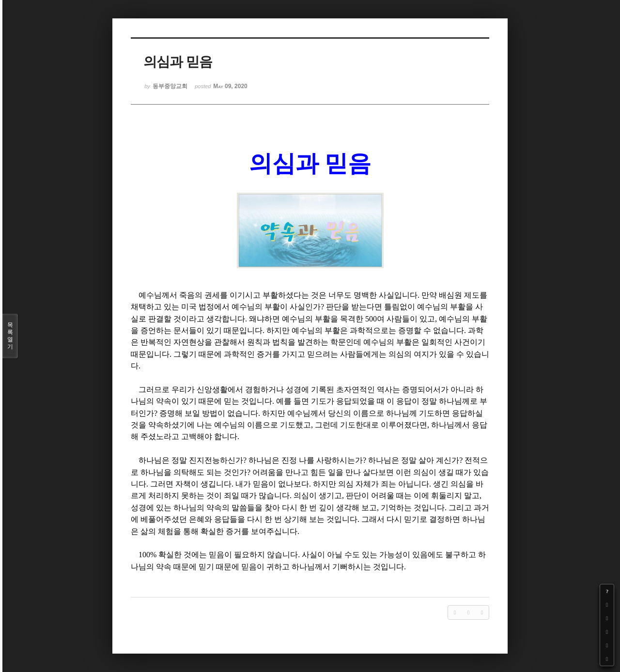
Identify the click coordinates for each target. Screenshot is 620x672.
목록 (10, 336)
